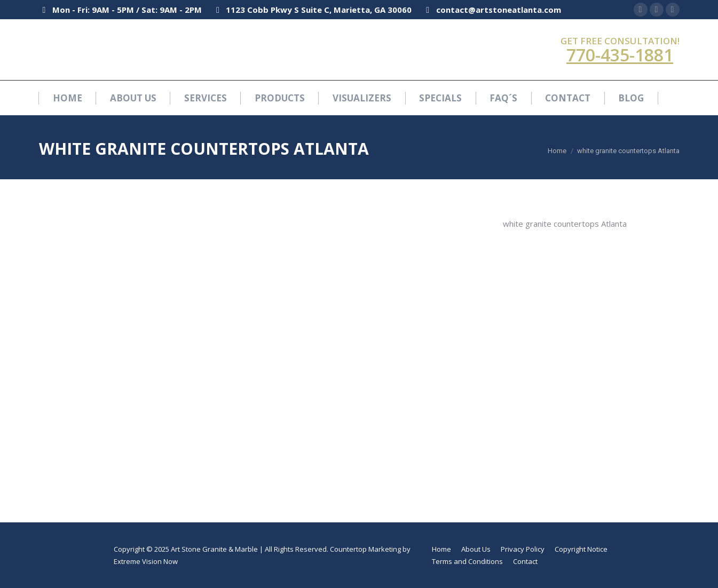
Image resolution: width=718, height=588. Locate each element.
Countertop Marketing (365, 549)
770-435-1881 (620, 55)
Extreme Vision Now (146, 561)
